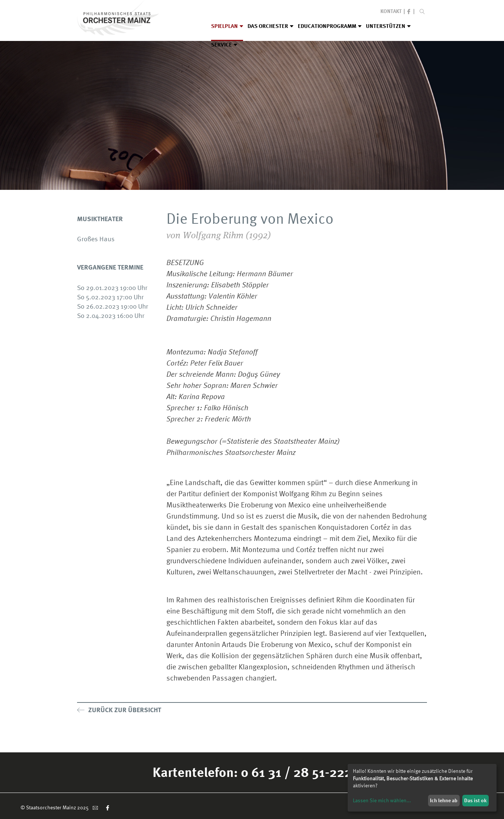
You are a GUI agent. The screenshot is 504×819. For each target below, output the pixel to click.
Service (224, 45)
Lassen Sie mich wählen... (382, 800)
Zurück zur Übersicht (119, 710)
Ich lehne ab (444, 800)
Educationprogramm (330, 26)
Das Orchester (270, 26)
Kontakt (391, 11)
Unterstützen (388, 26)
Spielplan (227, 26)
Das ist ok (475, 800)
